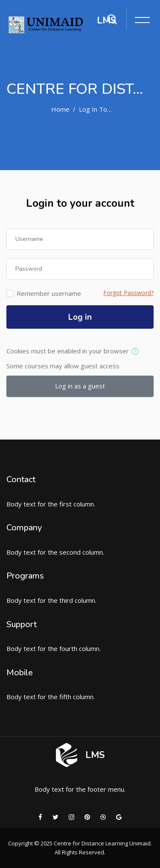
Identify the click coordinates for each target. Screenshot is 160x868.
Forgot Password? (128, 293)
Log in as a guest (80, 386)
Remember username (49, 293)
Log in (80, 317)
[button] (137, 352)
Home (60, 109)
